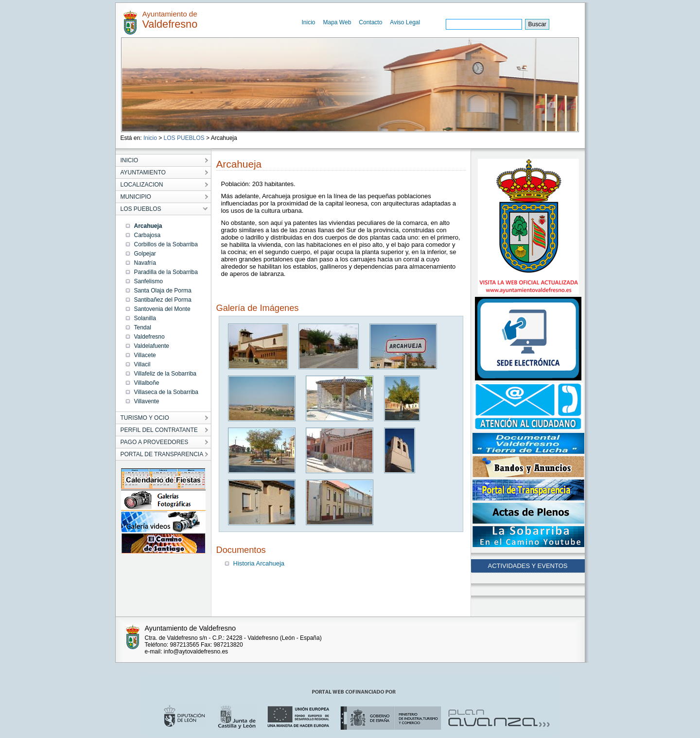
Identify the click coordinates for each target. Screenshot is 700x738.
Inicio (309, 22)
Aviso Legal (405, 22)
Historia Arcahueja (259, 563)
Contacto (370, 22)
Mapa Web (337, 22)
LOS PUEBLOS (184, 138)
